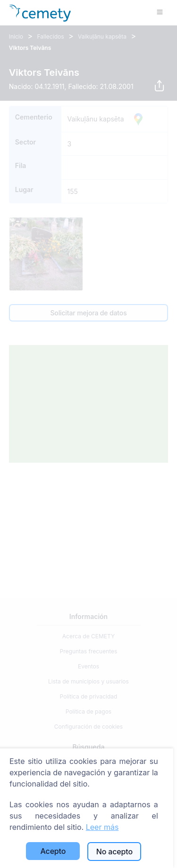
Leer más (102, 827)
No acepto (114, 852)
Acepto (53, 851)
